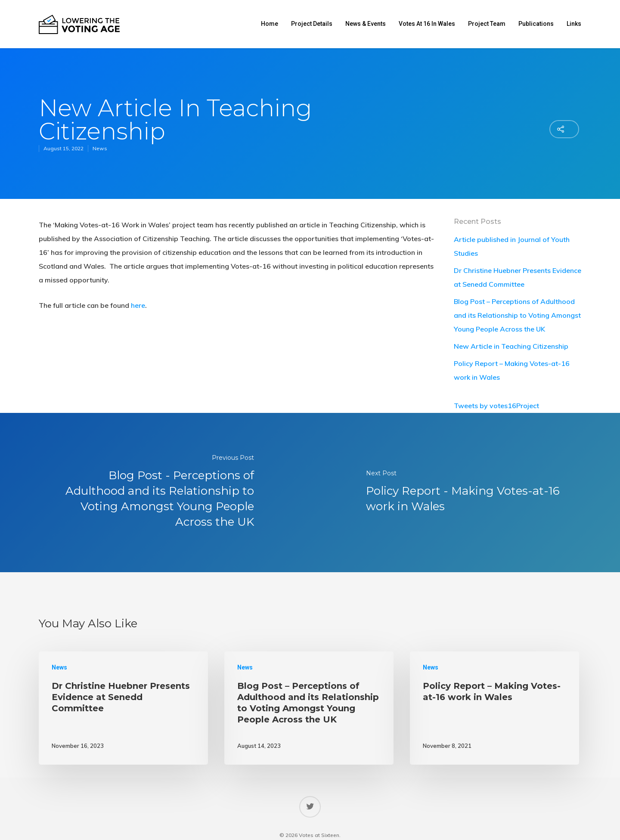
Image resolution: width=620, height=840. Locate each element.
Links (574, 24)
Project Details (312, 24)
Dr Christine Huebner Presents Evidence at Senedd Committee (518, 277)
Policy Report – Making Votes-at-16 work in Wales (512, 370)
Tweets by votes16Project (496, 406)
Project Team (487, 24)
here (138, 305)
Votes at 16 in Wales (427, 24)
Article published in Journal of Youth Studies (512, 246)
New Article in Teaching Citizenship (511, 346)
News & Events (366, 24)
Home (270, 24)
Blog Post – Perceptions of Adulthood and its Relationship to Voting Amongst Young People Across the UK (517, 315)
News (100, 148)
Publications (536, 24)
